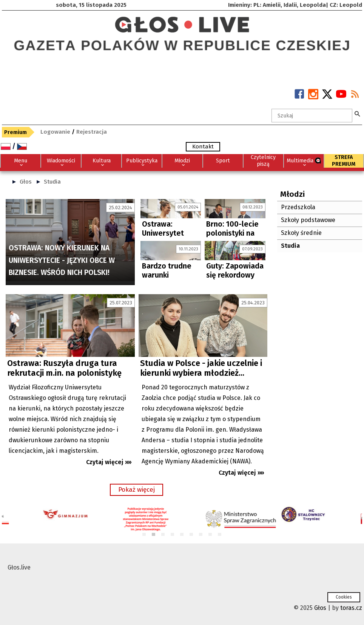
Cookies (344, 597)
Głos (26, 182)
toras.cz (351, 608)
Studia (52, 182)
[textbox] (312, 116)
